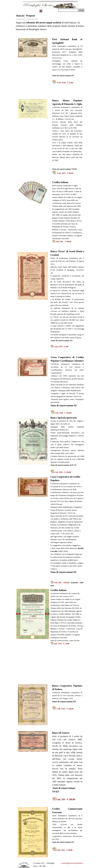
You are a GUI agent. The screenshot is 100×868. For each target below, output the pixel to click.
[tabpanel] (50, 27)
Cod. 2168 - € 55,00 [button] (65, 83)
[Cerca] (68, 10)
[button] (62, 242)
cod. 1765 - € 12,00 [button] (61, 644)
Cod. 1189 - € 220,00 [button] (63, 472)
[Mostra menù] (41, 11)
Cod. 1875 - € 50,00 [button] (65, 173)
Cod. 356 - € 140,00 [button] (66, 799)
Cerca (81, 10)
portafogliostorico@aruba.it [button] (72, 863)
